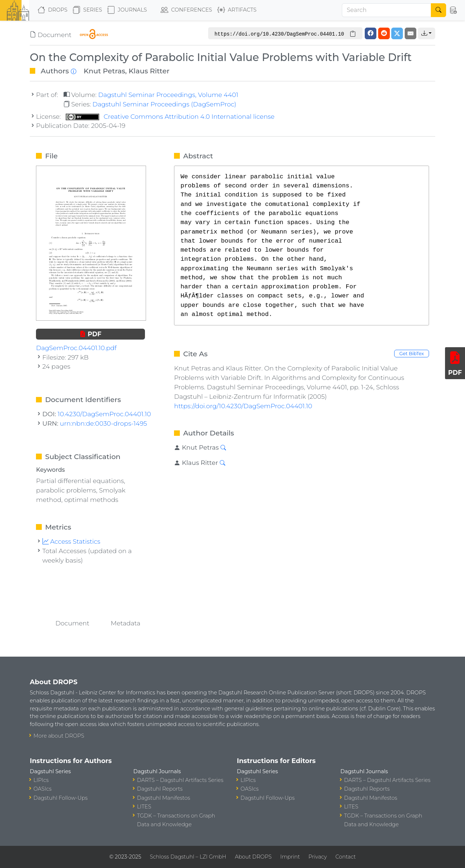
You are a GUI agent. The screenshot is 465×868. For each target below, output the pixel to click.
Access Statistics (72, 541)
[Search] (387, 10)
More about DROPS (59, 736)
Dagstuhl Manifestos (163, 798)
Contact (345, 857)
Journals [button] (127, 10)
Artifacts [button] (237, 10)
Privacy (318, 857)
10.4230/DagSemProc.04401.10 (104, 414)
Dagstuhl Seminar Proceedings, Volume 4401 (168, 95)
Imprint (290, 857)
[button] (453, 10)
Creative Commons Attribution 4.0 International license (170, 116)
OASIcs (43, 789)
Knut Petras (104, 71)
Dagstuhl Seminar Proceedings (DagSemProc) (164, 104)
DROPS (52, 10)
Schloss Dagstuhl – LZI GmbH (188, 857)
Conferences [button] (186, 10)
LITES (144, 807)
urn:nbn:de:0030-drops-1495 (104, 423)
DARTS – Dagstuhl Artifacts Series (180, 780)
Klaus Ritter (149, 71)
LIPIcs (41, 780)
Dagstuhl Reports (160, 789)
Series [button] (87, 10)
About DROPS (253, 857)
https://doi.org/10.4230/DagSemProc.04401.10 (243, 406)
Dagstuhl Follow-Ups (60, 798)
